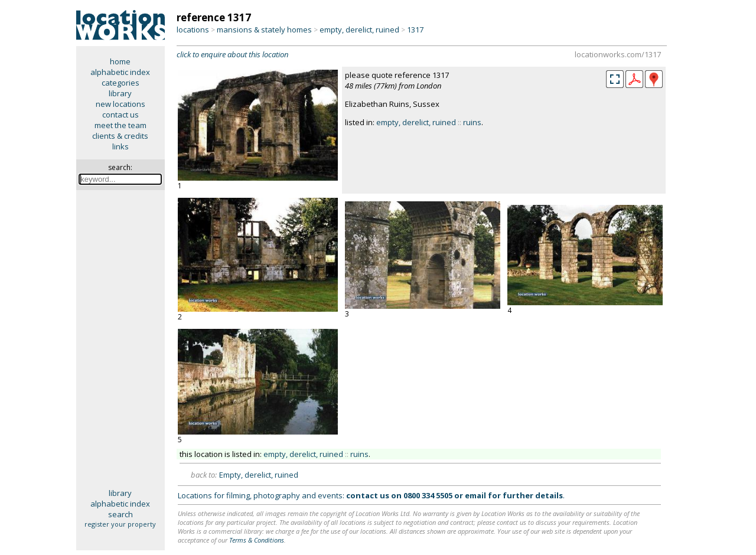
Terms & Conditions (257, 540)
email (475, 495)
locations (193, 30)
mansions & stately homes (264, 30)
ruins (472, 122)
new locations (120, 104)
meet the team (120, 125)
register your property (120, 524)
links (120, 146)
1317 (415, 30)
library (120, 93)
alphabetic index (120, 72)
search (120, 514)
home (120, 61)
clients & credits (120, 136)
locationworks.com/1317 (618, 54)
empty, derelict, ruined (359, 30)
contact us (120, 115)
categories (120, 83)
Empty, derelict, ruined (259, 475)
